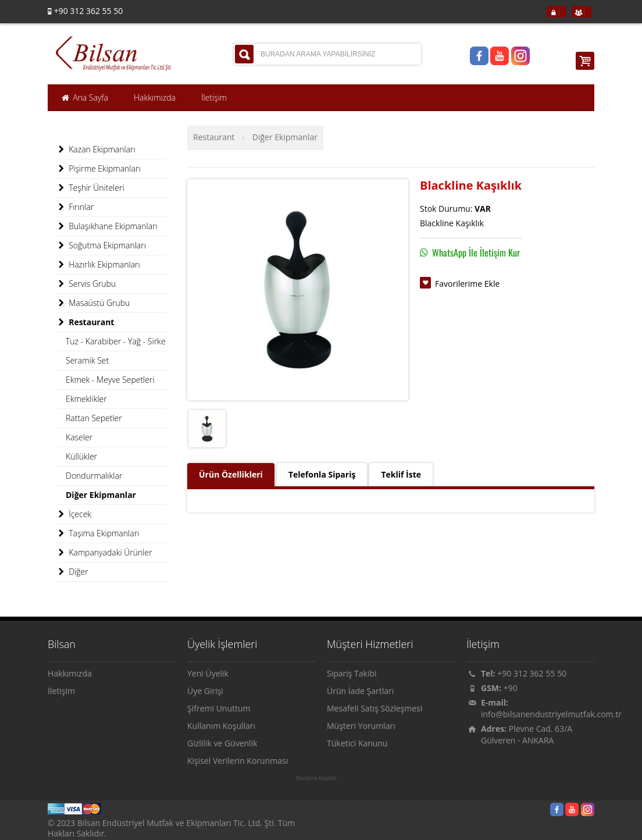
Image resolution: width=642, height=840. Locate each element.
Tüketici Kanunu (357, 743)
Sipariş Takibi (352, 673)
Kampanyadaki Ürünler (104, 553)
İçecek (74, 514)
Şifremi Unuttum (219, 708)
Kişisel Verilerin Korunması (238, 761)
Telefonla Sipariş (322, 474)
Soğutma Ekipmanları (101, 245)
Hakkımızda (70, 673)
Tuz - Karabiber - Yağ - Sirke (116, 341)
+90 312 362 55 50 (532, 673)
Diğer (72, 572)
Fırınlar (75, 207)
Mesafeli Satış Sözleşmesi (374, 708)
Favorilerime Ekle (467, 284)
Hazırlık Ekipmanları (98, 265)
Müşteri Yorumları (361, 726)
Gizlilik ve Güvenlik (222, 743)
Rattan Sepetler (94, 418)
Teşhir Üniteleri (90, 188)
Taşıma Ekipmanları (98, 533)
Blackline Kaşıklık (316, 778)
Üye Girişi (205, 691)
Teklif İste (401, 474)
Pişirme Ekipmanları (99, 169)
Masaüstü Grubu (93, 303)
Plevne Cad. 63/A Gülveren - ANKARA (527, 734)
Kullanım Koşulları (221, 726)
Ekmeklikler (86, 399)
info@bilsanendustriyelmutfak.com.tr (551, 714)
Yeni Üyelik (208, 673)
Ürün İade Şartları (360, 691)
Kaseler (79, 437)
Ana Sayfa (84, 98)
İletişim (61, 691)
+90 (511, 688)
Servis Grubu (86, 284)
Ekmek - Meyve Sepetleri (110, 380)
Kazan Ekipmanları (96, 150)
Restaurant (214, 137)
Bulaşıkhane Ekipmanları (107, 226)
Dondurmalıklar (94, 476)
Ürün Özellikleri (231, 474)
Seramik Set (87, 360)
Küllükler (81, 456)
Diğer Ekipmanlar (285, 137)
